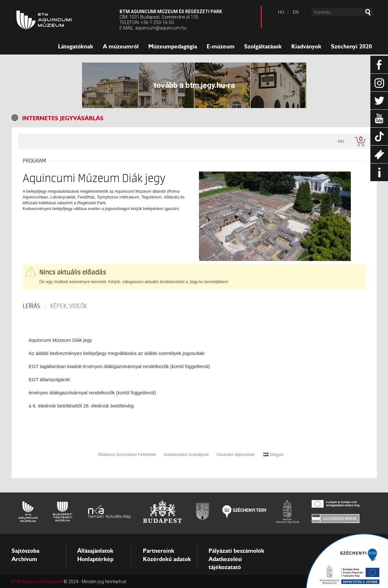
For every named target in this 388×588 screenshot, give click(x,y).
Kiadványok (306, 46)
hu (341, 141)
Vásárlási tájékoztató (235, 454)
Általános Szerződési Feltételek (127, 454)
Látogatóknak (76, 46)
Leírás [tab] (32, 306)
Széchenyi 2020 (351, 46)
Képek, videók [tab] (69, 306)
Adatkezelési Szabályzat (186, 454)
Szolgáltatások (263, 46)
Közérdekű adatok (167, 559)
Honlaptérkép (95, 559)
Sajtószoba (25, 551)
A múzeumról (121, 46)
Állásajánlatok (95, 551)
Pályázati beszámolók (236, 551)
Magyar (273, 454)
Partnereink (159, 551)
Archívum (24, 559)
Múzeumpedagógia (173, 46)
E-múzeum (221, 46)
